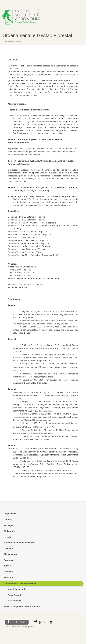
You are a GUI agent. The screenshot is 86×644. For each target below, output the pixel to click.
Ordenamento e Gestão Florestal (37, 35)
